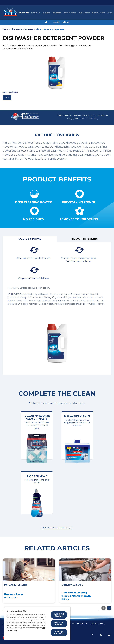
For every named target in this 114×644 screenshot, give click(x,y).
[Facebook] (92, 635)
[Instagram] (101, 635)
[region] (37, 623)
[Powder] (56, 22)
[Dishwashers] (99, 13)
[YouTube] (109, 635)
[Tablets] (47, 22)
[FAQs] (110, 13)
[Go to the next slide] (109, 608)
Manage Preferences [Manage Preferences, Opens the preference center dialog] (59, 632)
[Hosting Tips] (70, 13)
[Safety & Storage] (30, 239)
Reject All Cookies (59, 624)
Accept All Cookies (59, 615)
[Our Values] (84, 13)
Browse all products (55, 528)
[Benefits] (57, 13)
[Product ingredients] (84, 239)
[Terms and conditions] (76, 624)
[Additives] (66, 22)
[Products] (24, 13)
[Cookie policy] (98, 624)
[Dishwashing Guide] (41, 13)
